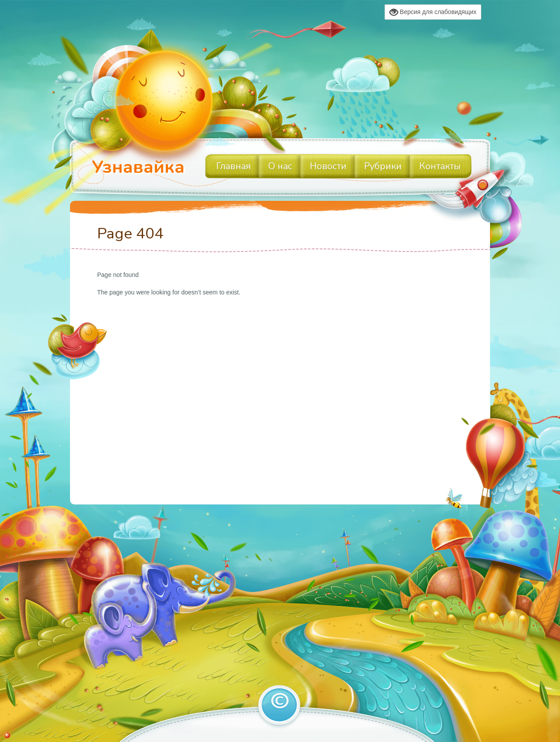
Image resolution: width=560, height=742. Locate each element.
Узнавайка (138, 167)
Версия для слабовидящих (433, 12)
